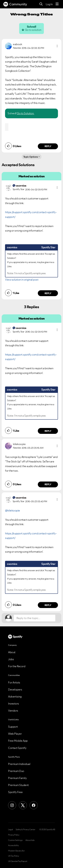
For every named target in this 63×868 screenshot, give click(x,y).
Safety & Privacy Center (25, 830)
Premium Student (18, 785)
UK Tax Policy (14, 856)
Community (15, 4)
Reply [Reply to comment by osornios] (48, 293)
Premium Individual (19, 764)
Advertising (15, 697)
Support (13, 727)
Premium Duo (16, 771)
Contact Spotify (17, 748)
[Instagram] (12, 805)
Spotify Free (15, 792)
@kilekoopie (13, 510)
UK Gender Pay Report (18, 861)
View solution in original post (22, 280)
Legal (10, 830)
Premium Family (17, 778)
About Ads (30, 840)
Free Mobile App (18, 741)
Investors (14, 704)
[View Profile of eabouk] (17, 44)
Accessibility (13, 845)
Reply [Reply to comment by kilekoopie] (48, 484)
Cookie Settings (15, 840)
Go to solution (33, 30)
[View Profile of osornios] (21, 186)
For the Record (17, 666)
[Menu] (57, 4)
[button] (57, 46)
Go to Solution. (26, 113)
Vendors (13, 711)
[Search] (41, 4)
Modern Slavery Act (16, 851)
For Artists (14, 682)
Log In (49, 4)
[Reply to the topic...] (35, 618)
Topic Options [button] (31, 157)
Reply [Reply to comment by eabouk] (48, 146)
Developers (15, 689)
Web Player (15, 734)
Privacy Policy (14, 835)
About (12, 652)
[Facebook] (34, 805)
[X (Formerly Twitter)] (23, 805)
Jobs (11, 659)
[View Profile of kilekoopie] (19, 444)
